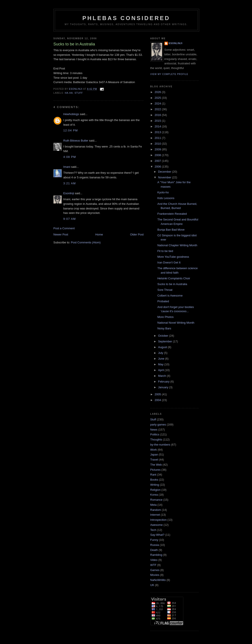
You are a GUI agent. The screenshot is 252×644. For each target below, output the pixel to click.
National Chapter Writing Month (177, 245)
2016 (158, 115)
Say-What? (157, 535)
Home (99, 234)
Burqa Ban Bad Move (171, 230)
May (161, 364)
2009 (158, 149)
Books (154, 480)
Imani (67, 167)
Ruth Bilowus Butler (76, 141)
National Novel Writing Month (176, 323)
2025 (158, 98)
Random (156, 510)
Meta (154, 505)
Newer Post (61, 234)
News (154, 430)
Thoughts (156, 440)
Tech (153, 530)
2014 (158, 126)
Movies (155, 575)
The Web (156, 465)
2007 (158, 161)
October (164, 336)
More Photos (166, 317)
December (165, 172)
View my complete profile (169, 74)
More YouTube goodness (173, 257)
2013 (158, 132)
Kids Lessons (166, 198)
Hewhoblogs (71, 114)
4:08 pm (70, 157)
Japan (154, 455)
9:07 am (70, 219)
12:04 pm (71, 130)
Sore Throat (165, 290)
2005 (158, 394)
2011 (158, 138)
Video (154, 560)
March (162, 376)
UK (152, 585)
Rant (153, 475)
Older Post (137, 234)
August (163, 347)
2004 (158, 400)
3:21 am (70, 183)
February (164, 382)
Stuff (79, 93)
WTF (153, 565)
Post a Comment (64, 228)
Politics (155, 434)
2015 (158, 121)
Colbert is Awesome (170, 296)
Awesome (157, 525)
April (161, 370)
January (164, 387)
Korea (154, 495)
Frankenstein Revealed (172, 214)
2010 (158, 144)
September (165, 341)
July (161, 353)
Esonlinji (69, 193)
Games (155, 570)
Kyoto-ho (163, 192)
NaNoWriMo (158, 580)
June (162, 359)
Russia (155, 545)
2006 (158, 167)
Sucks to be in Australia (172, 284)
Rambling (156, 555)
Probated (163, 301)
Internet (155, 515)
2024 (158, 104)
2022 (158, 109)
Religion (155, 490)
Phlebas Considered (126, 18)
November (165, 177)
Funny (154, 540)
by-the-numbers (160, 445)
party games (158, 425)
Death (154, 550)
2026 (158, 92)
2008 (158, 155)
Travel (154, 460)
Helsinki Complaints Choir (174, 278)
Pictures (155, 470)
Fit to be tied (165, 251)
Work (154, 450)
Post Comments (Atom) (86, 242)
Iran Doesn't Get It (169, 262)
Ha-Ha (69, 93)
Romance (156, 500)
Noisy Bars (164, 328)
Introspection (158, 520)
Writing (155, 485)
